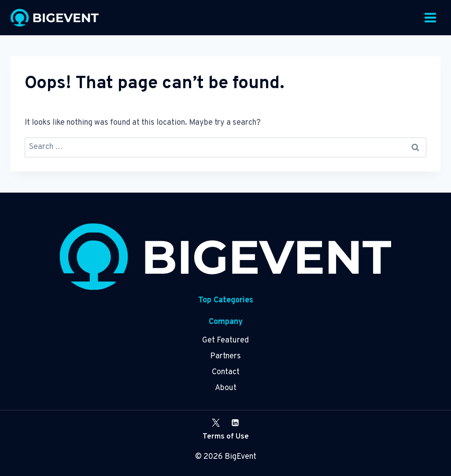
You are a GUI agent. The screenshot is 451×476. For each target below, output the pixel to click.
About (226, 388)
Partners (225, 356)
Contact (226, 372)
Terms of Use (226, 437)
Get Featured (225, 340)
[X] (216, 423)
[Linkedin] (235, 423)
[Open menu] (430, 17)
